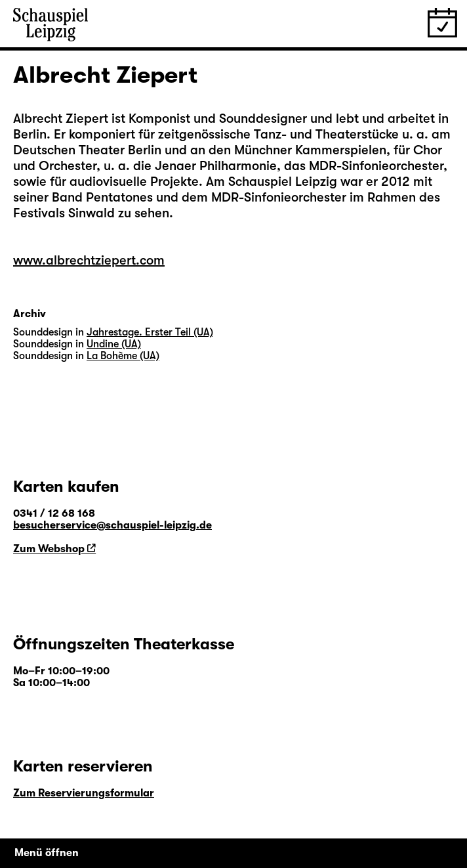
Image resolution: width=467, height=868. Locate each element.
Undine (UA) (114, 344)
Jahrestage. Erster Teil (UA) (150, 332)
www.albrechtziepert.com (89, 260)
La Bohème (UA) (123, 356)
